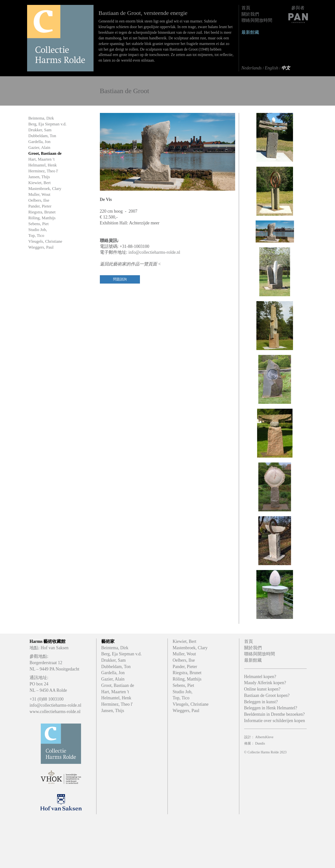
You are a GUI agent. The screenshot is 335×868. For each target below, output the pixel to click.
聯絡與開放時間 (257, 20)
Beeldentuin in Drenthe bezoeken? (274, 714)
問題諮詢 (120, 279)
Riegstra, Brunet (42, 212)
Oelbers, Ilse (39, 200)
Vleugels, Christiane (45, 241)
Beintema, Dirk (41, 118)
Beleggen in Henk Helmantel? (271, 708)
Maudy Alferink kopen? (265, 683)
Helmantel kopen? (260, 677)
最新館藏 (250, 32)
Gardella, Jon (39, 142)
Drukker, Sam (40, 130)
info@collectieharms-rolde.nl (154, 252)
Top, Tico (36, 236)
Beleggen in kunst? (261, 702)
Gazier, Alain (39, 148)
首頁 (246, 8)
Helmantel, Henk (42, 165)
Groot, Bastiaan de (45, 153)
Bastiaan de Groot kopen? (267, 695)
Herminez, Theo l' (43, 171)
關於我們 (250, 14)
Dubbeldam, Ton (42, 136)
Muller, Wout (39, 194)
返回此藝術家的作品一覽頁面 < (131, 264)
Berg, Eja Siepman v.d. (47, 124)
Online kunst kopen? (262, 689)
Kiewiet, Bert (40, 183)
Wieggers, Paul (41, 247)
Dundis (260, 743)
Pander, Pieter (40, 206)
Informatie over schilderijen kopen (275, 721)
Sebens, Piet (38, 224)
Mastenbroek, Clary (45, 189)
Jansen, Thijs (39, 177)
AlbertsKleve (264, 737)
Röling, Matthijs (42, 218)
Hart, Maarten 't (41, 159)
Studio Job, (38, 230)
